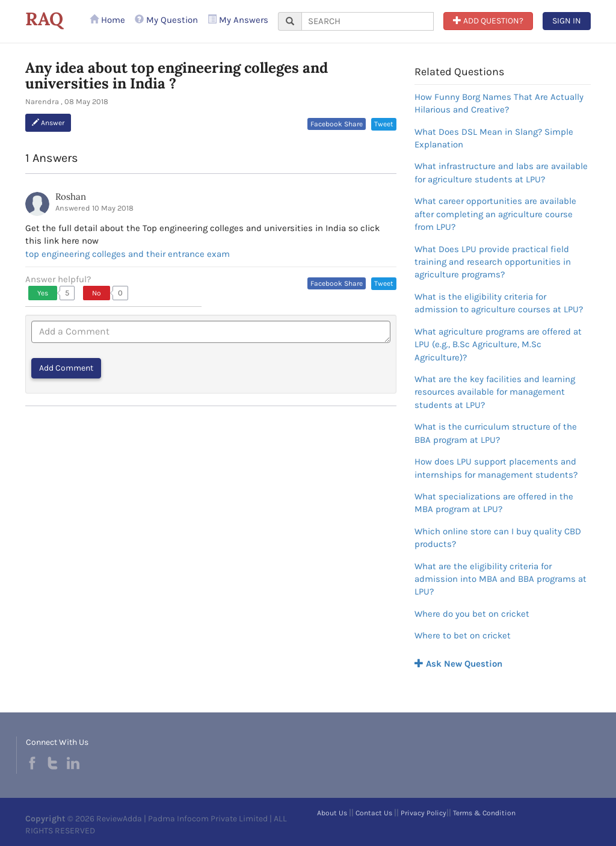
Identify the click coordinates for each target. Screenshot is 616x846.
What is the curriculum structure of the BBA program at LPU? (496, 433)
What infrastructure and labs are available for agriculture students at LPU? (501, 172)
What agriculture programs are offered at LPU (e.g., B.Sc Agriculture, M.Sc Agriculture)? (498, 344)
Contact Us (374, 813)
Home (107, 20)
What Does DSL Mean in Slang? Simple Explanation (494, 138)
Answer (48, 123)
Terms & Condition (484, 813)
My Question (166, 20)
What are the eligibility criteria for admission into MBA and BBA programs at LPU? (500, 579)
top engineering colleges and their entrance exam (128, 254)
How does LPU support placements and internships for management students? (496, 468)
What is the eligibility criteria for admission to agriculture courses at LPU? (499, 303)
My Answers (238, 20)
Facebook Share (337, 124)
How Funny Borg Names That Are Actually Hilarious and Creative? (499, 103)
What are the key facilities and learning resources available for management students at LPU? (495, 392)
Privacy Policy (423, 813)
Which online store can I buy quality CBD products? (498, 538)
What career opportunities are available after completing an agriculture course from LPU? (495, 214)
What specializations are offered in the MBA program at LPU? (494, 503)
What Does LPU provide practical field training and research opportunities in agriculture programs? (493, 262)
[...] (368, 21)
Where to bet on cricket (463, 635)
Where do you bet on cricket (472, 614)
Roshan (71, 196)
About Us (332, 813)
